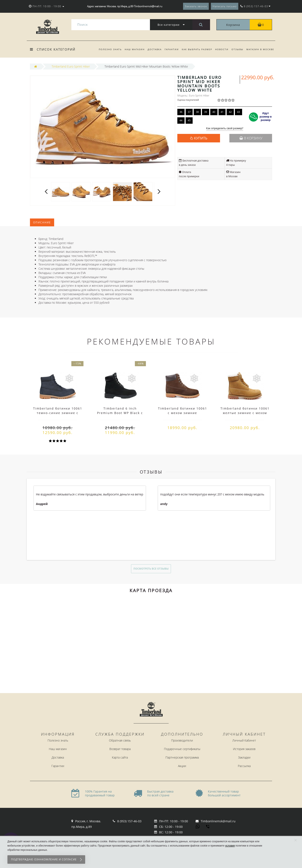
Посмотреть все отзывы (151, 569)
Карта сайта (120, 757)
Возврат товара (120, 749)
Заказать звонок (196, 6)
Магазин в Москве (260, 49)
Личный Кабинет (244, 740)
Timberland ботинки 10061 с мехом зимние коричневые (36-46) (183, 413)
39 (206, 112)
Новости (221, 49)
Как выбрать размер (195, 49)
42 (230, 112)
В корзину (251, 138)
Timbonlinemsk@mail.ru (218, 821)
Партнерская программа (182, 757)
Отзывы (237, 49)
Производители (182, 740)
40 (214, 112)
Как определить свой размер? (225, 128)
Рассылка (244, 766)
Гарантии (169, 49)
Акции (182, 766)
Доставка (151, 49)
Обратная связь (120, 740)
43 (238, 112)
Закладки (244, 757)
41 (222, 112)
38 (197, 112)
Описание (42, 222)
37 (189, 112)
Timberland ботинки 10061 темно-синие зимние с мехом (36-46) (58, 413)
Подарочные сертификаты (182, 749)
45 (189, 120)
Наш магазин (131, 49)
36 (181, 112)
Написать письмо (225, 6)
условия (230, 846)
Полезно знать (106, 49)
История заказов (244, 749)
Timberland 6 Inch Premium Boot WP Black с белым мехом (120, 413)
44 (181, 120)
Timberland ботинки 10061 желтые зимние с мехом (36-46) (245, 413)
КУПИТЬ (201, 138)
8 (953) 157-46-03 (129, 821)
